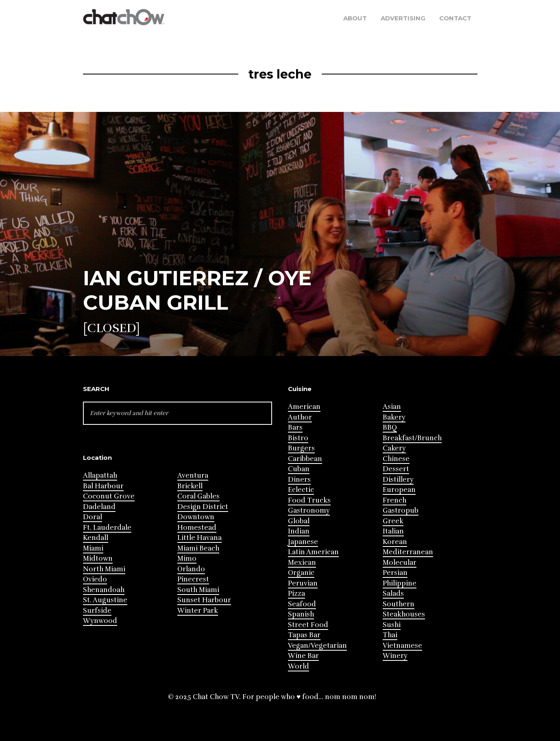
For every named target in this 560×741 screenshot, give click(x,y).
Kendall (96, 538)
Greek (393, 521)
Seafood (302, 604)
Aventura (193, 475)
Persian (395, 573)
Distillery (398, 480)
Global (299, 521)
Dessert (396, 469)
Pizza (296, 593)
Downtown (196, 517)
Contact (455, 18)
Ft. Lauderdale (107, 528)
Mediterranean (408, 552)
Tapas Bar (304, 635)
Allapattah (100, 475)
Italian (393, 531)
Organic (301, 573)
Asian (392, 407)
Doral (93, 517)
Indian (299, 531)
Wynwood (100, 621)
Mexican (302, 563)
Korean (395, 542)
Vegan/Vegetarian (317, 646)
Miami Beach (198, 548)
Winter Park (198, 611)
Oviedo (95, 579)
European (399, 490)
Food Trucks (309, 500)
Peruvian (303, 583)
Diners (299, 480)
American (304, 407)
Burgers (301, 448)
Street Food (308, 625)
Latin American (313, 552)
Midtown (98, 558)
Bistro (298, 438)
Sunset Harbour (204, 600)
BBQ (390, 427)
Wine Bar (303, 656)
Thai (390, 635)
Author (300, 417)
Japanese (303, 542)
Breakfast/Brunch (412, 438)
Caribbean (305, 459)
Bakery (394, 417)
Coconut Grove (109, 496)
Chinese (396, 459)
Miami (93, 548)
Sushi (392, 625)
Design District (203, 507)
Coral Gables (198, 496)
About (355, 18)
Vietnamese (402, 646)
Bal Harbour (103, 486)
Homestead (197, 528)
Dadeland (99, 507)
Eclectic (301, 490)
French (394, 500)
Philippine (400, 583)
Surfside (97, 611)
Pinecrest (193, 579)
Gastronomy (309, 510)
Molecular (400, 563)
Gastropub (401, 510)
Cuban (299, 469)
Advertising (403, 18)
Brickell (190, 486)
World (299, 666)
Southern (399, 604)
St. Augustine (105, 600)
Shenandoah (104, 590)
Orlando (191, 569)
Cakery (394, 448)
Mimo (187, 558)
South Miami (198, 590)
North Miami (104, 569)
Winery (395, 656)
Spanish (301, 614)
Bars (295, 427)
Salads (393, 593)
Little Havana (199, 538)
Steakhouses (404, 614)
